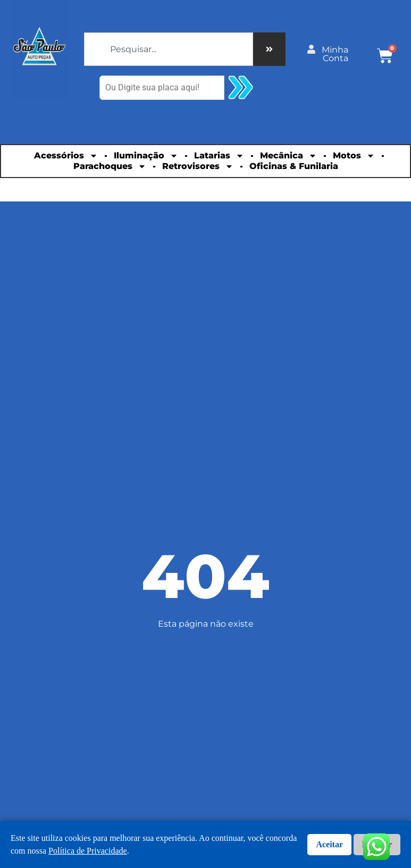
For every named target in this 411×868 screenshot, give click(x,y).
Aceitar (329, 844)
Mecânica (288, 156)
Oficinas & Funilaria (294, 166)
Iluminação (146, 156)
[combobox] (169, 49)
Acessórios (66, 156)
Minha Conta (335, 54)
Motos (354, 156)
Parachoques (110, 166)
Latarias (219, 156)
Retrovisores (198, 166)
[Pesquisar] (269, 49)
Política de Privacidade (88, 851)
